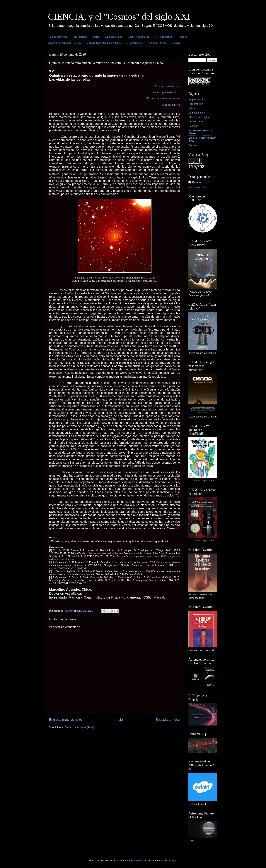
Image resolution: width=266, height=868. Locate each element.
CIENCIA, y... (135, 43)
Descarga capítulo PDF (167, 86)
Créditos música (171, 105)
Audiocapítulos (114, 37)
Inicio (119, 720)
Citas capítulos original (166, 92)
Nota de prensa (164, 37)
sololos (140, 861)
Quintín (196, 182)
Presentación (80, 37)
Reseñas (182, 37)
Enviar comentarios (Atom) (80, 727)
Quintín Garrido (157, 43)
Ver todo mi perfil (198, 187)
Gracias (176, 43)
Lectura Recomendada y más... (104, 43)
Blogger (173, 861)
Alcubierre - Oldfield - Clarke (65, 43)
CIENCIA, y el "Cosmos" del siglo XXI (119, 17)
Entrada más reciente (66, 720)
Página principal (58, 37)
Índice (96, 37)
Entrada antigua (168, 720)
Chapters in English (139, 37)
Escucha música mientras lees (163, 98)
